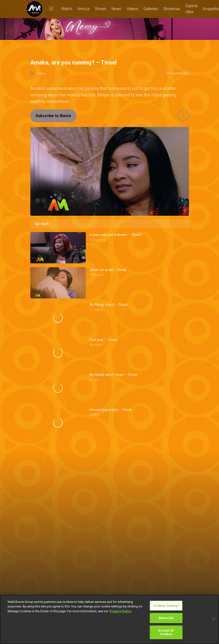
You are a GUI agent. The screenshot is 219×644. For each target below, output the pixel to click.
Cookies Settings (166, 606)
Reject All (166, 618)
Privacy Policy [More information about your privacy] (120, 611)
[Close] (214, 619)
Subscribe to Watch (53, 116)
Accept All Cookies (166, 632)
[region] (109, 619)
